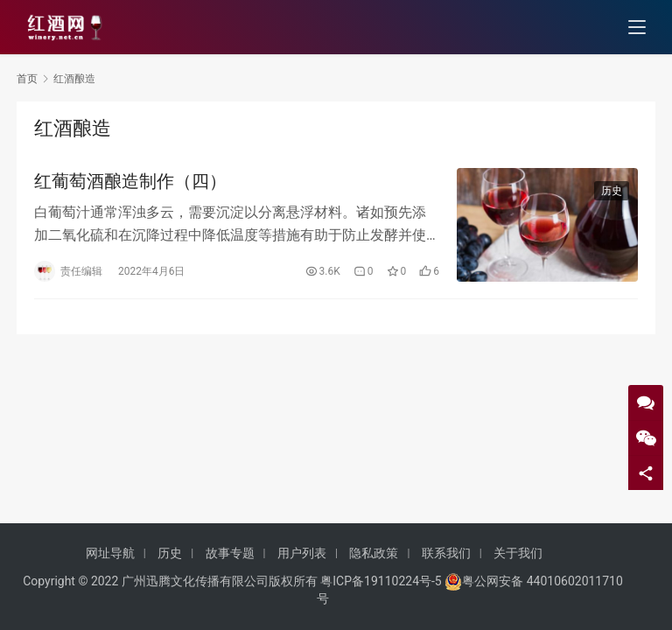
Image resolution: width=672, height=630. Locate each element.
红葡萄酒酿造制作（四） (130, 182)
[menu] (637, 28)
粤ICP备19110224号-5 (381, 581)
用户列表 (302, 553)
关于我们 (518, 553)
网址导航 (110, 553)
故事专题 (230, 553)
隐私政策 (374, 553)
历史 (612, 192)
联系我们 (446, 553)
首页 (27, 79)
